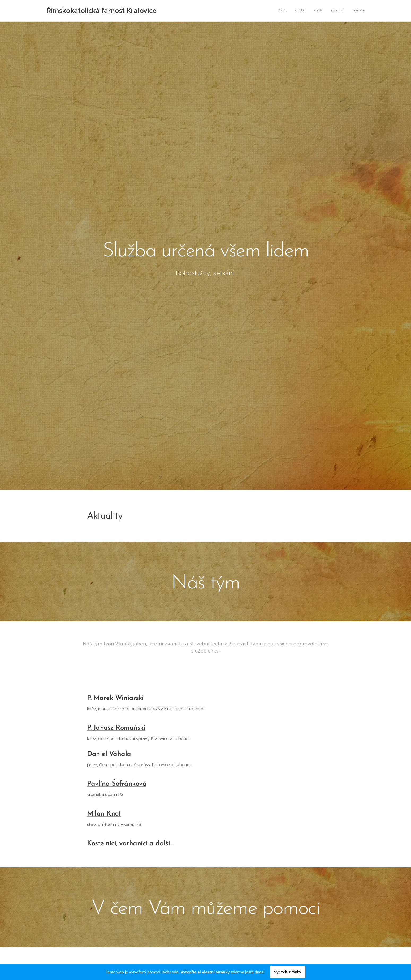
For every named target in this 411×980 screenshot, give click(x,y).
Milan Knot (104, 814)
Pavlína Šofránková (117, 784)
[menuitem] (332, 11)
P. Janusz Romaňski (116, 728)
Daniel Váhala (109, 754)
